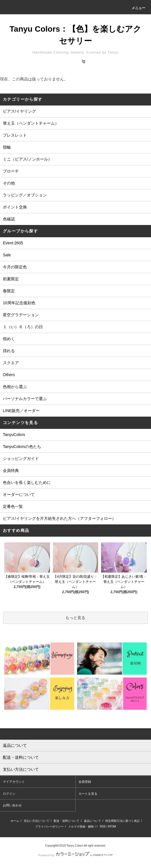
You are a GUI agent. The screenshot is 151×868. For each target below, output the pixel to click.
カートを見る (88, 794)
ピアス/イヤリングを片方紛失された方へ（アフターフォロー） (59, 518)
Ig (84, 61)
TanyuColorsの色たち (22, 447)
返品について (92, 821)
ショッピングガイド (21, 459)
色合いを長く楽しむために (27, 482)
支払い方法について (37, 821)
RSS (103, 827)
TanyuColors (14, 435)
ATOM (112, 827)
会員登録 (85, 782)
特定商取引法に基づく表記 (122, 821)
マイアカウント (14, 782)
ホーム (15, 821)
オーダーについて (19, 494)
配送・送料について (67, 821)
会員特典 (11, 470)
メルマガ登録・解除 (81, 827)
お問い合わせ (12, 805)
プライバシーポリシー (49, 827)
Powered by (75, 855)
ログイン (9, 794)
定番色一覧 (13, 506)
